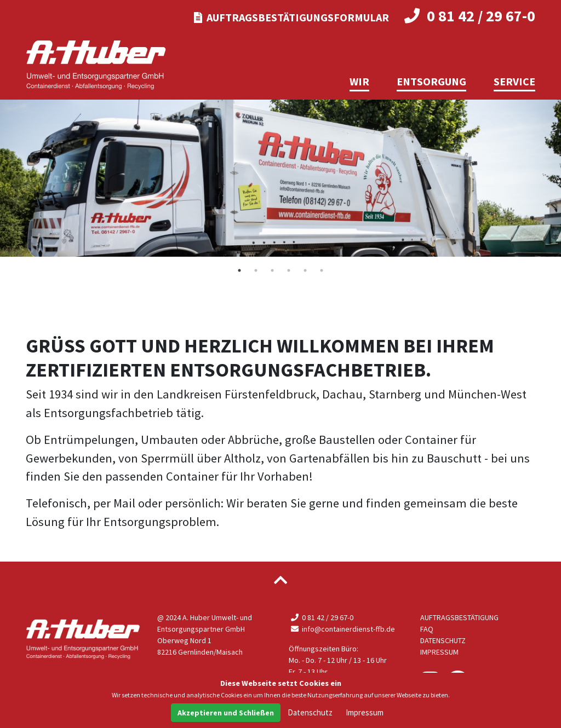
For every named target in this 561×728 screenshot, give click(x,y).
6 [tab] (322, 270)
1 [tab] (239, 270)
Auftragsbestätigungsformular (291, 17)
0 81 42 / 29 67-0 (470, 16)
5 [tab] (305, 270)
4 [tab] (289, 270)
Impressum (439, 652)
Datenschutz (443, 640)
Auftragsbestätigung (459, 617)
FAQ (427, 629)
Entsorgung (431, 81)
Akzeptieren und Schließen (226, 713)
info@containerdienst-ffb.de (342, 629)
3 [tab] (272, 270)
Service (514, 81)
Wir (359, 81)
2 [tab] (256, 270)
